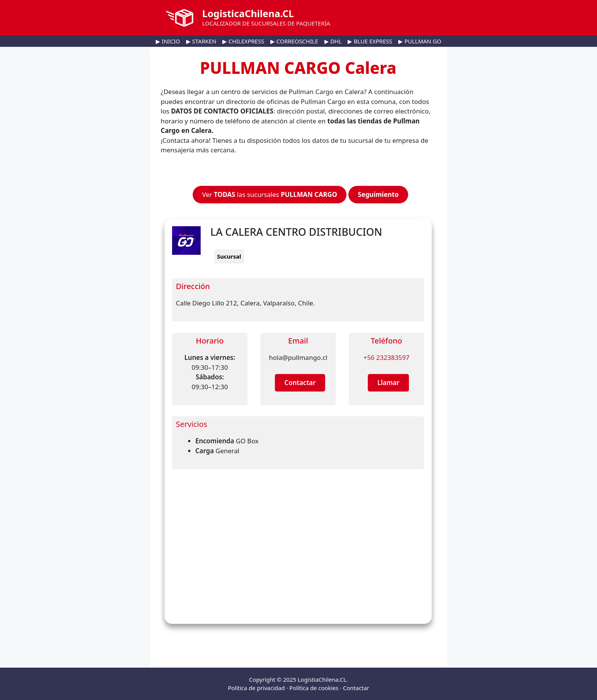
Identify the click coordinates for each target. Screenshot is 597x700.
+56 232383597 (386, 357)
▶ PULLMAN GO (420, 41)
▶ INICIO (168, 41)
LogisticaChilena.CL (248, 13)
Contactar (356, 688)
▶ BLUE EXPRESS (370, 41)
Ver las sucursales (270, 194)
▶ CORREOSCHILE (294, 41)
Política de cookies (314, 688)
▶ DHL (333, 41)
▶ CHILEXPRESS (243, 41)
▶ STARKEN (201, 41)
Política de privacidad (256, 688)
